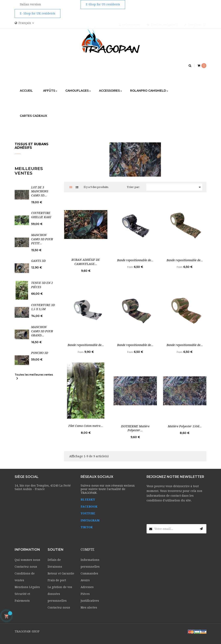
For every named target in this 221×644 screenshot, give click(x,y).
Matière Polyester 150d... (185, 426)
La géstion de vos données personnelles (60, 594)
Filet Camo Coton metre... (86, 426)
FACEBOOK (89, 507)
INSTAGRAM (90, 520)
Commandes (89, 573)
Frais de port (57, 580)
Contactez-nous (26, 567)
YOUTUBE (88, 513)
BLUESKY (88, 500)
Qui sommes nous (27, 560)
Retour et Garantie (61, 573)
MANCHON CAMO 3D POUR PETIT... (42, 239)
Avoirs (85, 580)
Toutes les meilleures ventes (34, 377)
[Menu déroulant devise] (24, 23)
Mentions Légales (27, 587)
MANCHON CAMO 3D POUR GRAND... (42, 331)
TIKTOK (87, 527)
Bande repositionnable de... (135, 260)
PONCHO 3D (40, 353)
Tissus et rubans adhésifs (32, 146)
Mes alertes (89, 607)
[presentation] (178, 516)
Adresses (87, 587)
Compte (88, 550)
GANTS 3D (38, 261)
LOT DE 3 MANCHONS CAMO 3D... (40, 191)
